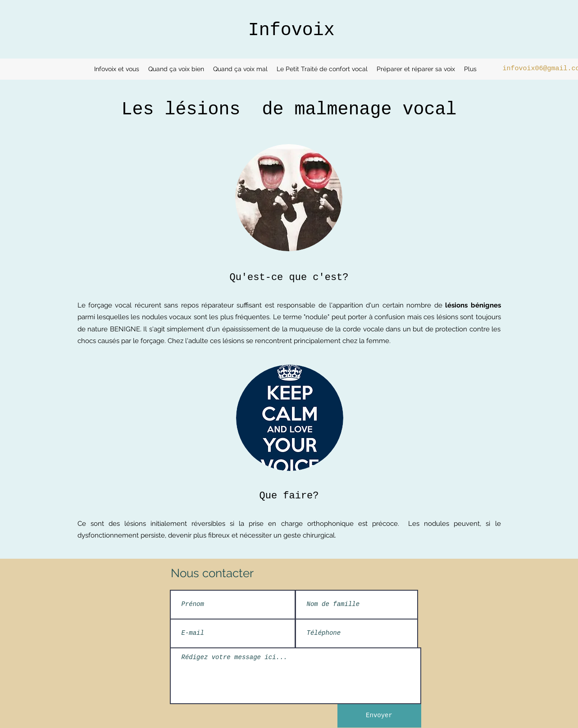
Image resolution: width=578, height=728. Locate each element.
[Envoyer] (379, 716)
